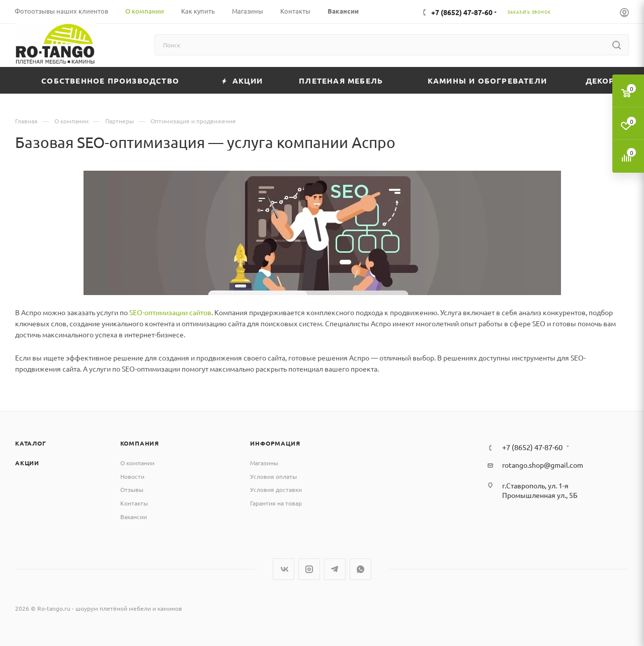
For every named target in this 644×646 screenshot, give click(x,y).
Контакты (134, 503)
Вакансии (134, 517)
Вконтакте (284, 569)
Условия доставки (276, 489)
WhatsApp (360, 569)
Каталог (31, 443)
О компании (137, 463)
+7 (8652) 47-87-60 (462, 12)
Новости (132, 476)
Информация (275, 443)
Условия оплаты (273, 476)
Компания (140, 443)
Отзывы (132, 489)
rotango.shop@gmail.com (543, 465)
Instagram (309, 569)
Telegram (335, 569)
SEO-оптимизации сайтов (170, 312)
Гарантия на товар (276, 503)
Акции (27, 463)
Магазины (264, 463)
